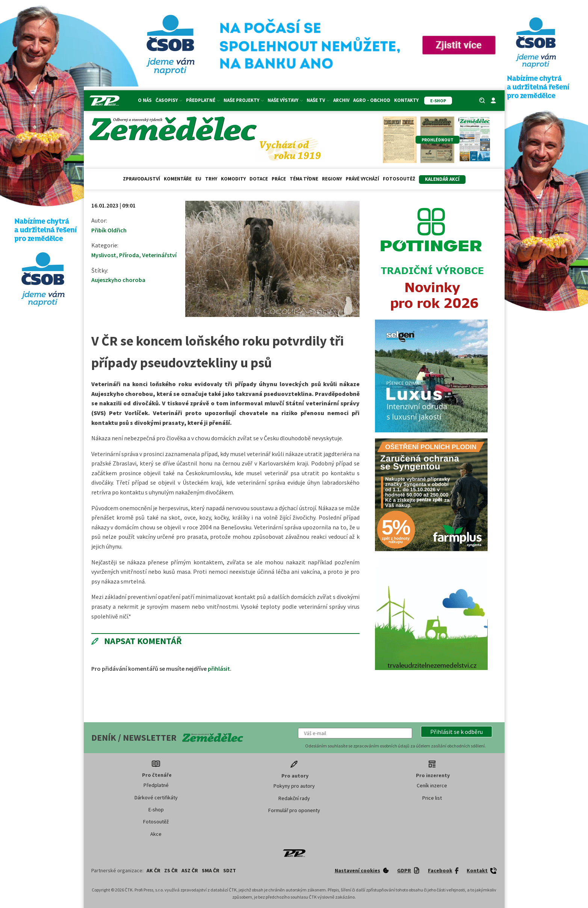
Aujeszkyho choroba (118, 280)
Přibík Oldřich (109, 230)
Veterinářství (159, 255)
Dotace (259, 179)
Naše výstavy (285, 100)
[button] (456, 732)
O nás (145, 100)
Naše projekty (244, 100)
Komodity (233, 179)
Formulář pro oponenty (294, 810)
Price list (432, 798)
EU (198, 179)
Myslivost (104, 255)
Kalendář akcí (442, 179)
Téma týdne (304, 179)
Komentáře (178, 179)
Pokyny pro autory (294, 786)
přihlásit (219, 668)
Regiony (332, 179)
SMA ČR (211, 870)
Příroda (129, 255)
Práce (279, 179)
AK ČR (153, 870)
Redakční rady (294, 798)
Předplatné (203, 100)
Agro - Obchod (372, 100)
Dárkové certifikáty (156, 797)
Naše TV (318, 100)
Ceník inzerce (432, 785)
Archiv (341, 100)
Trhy (211, 179)
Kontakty (406, 100)
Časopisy (169, 100)
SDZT (230, 870)
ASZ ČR (190, 870)
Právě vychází (362, 179)
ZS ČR (171, 870)
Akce (156, 834)
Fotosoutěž (399, 179)
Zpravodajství (141, 179)
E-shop (156, 809)
